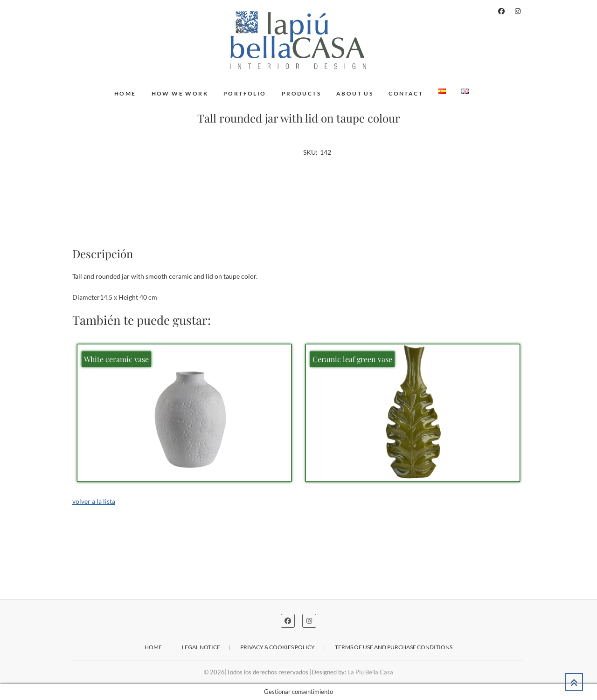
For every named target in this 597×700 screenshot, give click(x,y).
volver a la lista (94, 501)
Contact (406, 93)
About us (355, 93)
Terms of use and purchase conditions (394, 647)
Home (125, 93)
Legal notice (201, 647)
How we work (180, 93)
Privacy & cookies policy (278, 647)
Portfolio (245, 93)
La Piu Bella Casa (370, 672)
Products (301, 93)
